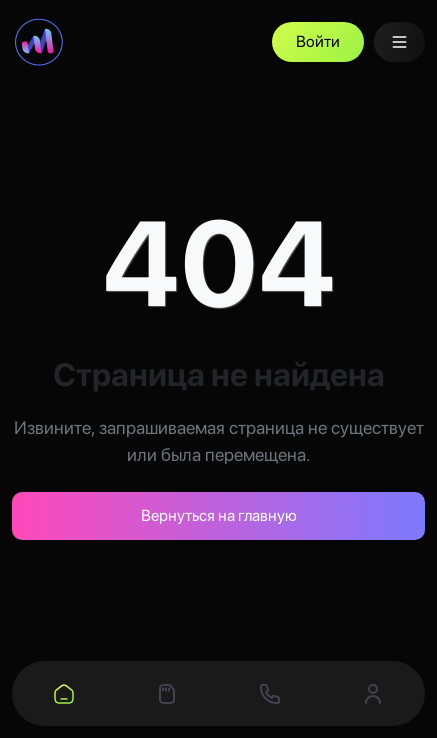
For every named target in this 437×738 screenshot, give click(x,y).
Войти (318, 41)
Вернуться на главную (219, 515)
